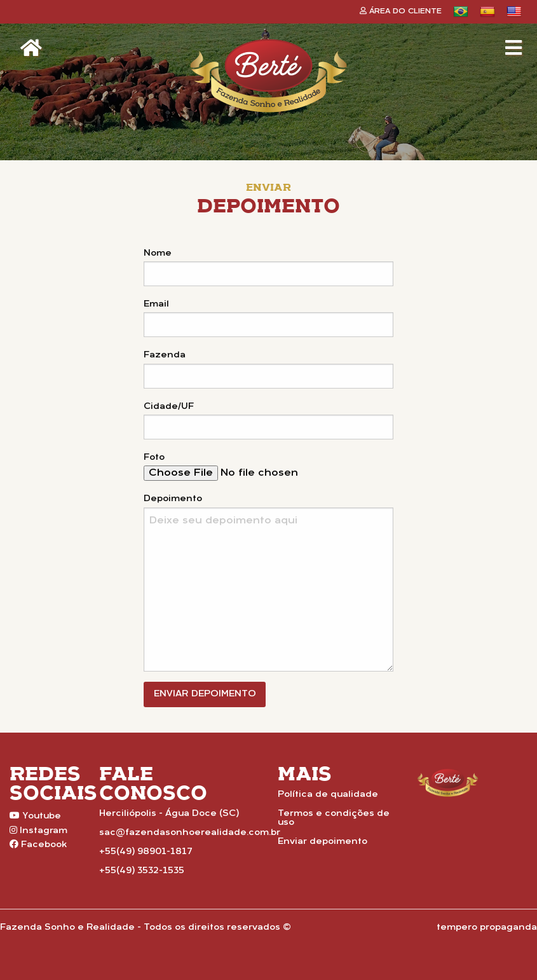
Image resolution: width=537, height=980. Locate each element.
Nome (158, 253)
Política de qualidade (328, 795)
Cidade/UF (169, 407)
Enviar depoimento (323, 842)
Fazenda (165, 355)
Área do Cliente (401, 11)
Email (156, 304)
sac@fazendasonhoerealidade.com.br (190, 833)
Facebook (38, 845)
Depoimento (173, 499)
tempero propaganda (487, 928)
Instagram (38, 831)
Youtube (35, 816)
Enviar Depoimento (205, 694)
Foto (154, 458)
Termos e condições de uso (334, 818)
